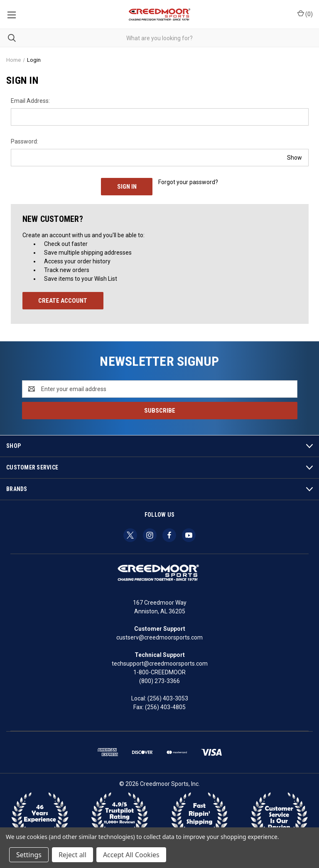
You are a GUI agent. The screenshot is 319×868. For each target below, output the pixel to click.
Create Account (63, 301)
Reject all (72, 855)
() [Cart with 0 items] (305, 14)
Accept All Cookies (131, 855)
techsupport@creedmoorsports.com (160, 664)
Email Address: (30, 101)
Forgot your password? (188, 182)
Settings (29, 855)
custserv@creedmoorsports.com (159, 637)
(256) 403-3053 (168, 698)
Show (294, 157)
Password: (25, 141)
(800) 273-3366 (159, 681)
